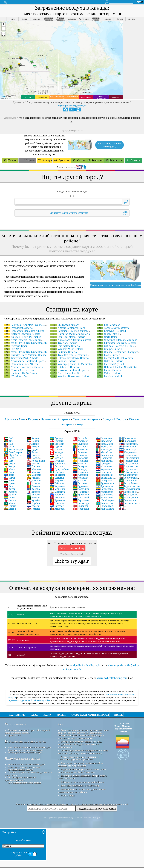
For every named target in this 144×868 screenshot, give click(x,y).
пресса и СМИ (14, 735)
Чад (8, 444)
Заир (9, 475)
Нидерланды (129, 458)
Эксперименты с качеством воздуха (25, 750)
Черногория (129, 461)
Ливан (33, 444)
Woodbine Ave (16, 376)
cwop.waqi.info (79, 766)
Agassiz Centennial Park (68, 328)
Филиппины (129, 444)
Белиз (33, 452)
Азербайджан (130, 489)
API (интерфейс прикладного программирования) (21, 779)
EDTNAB (13, 349)
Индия (10, 506)
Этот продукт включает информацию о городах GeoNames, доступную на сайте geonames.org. (83, 752)
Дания (10, 495)
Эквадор (80, 469)
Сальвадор (105, 495)
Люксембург (129, 464)
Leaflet (3, 96)
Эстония (80, 464)
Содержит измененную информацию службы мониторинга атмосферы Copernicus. (82, 771)
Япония (34, 492)
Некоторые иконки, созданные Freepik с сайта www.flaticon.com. (82, 777)
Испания (81, 461)
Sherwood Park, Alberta (21, 358)
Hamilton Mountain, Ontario (70, 334)
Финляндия (128, 446)
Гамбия (34, 509)
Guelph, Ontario (109, 349)
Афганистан (129, 472)
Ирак (9, 480)
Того (9, 461)
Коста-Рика (36, 461)
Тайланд (57, 483)
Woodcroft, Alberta (18, 328)
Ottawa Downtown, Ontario (70, 358)
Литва (10, 509)
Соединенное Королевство (129, 504)
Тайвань (57, 503)
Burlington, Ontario (65, 346)
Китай (33, 446)
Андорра (57, 509)
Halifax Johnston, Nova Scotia (117, 367)
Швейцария (105, 500)
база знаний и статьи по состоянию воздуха (29, 747)
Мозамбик (104, 444)
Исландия (104, 466)
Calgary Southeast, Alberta (115, 358)
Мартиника (105, 509)
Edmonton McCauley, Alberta (24, 331)
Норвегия (81, 509)
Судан (33, 449)
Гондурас (104, 464)
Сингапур (81, 503)
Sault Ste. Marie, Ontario (68, 337)
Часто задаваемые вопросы (22, 758)
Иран (9, 483)
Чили (9, 478)
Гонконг (80, 455)
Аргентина (105, 486)
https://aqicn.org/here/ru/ (72, 130)
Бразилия (81, 495)
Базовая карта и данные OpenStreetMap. (80, 786)
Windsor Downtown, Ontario (70, 376)
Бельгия (80, 452)
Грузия (56, 449)
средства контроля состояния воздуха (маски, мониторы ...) (29, 774)
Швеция (57, 444)
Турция (57, 446)
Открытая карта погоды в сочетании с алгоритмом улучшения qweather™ (78, 758)
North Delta (107, 337)
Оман (9, 464)
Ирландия (104, 449)
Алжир (10, 492)
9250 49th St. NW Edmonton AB (25, 343)
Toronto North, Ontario (113, 328)
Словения (104, 438)
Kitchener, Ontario (65, 367)
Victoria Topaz (16, 346)
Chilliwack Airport (64, 325)
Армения (81, 478)
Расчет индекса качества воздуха (24, 767)
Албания (80, 475)
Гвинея (34, 486)
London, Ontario (63, 361)
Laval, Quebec (108, 355)
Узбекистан (128, 475)
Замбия (34, 497)
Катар (10, 489)
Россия (33, 506)
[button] (4, 25)
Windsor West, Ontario (67, 349)
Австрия (80, 441)
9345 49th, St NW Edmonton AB (25, 352)
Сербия (33, 503)
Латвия (34, 464)
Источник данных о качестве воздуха (26, 764)
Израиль (80, 480)
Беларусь (81, 506)
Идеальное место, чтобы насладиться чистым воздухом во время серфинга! (82, 791)
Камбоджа (104, 455)
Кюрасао (80, 472)
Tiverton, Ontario (64, 343)
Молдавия (104, 475)
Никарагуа (128, 449)
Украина (57, 486)
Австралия (105, 492)
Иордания (104, 458)
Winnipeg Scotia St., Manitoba (71, 364)
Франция (81, 449)
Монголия (104, 446)
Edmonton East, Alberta (21, 364)
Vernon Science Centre (21, 370)
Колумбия (81, 489)
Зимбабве (104, 441)
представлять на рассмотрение (96, 809)
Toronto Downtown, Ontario (23, 367)
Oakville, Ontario (110, 361)
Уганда (33, 478)
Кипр (9, 466)
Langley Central (109, 376)
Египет (56, 455)
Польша (57, 461)
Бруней (57, 458)
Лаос (9, 486)
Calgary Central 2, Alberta (22, 334)
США (9, 446)
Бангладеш (105, 497)
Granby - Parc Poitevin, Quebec (25, 355)
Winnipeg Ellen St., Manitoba (117, 340)
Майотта (57, 492)
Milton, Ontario (109, 373)
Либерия (57, 497)
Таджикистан (129, 486)
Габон (10, 497)
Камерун (81, 446)
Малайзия (104, 452)
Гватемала (128, 438)
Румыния (58, 500)
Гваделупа (128, 441)
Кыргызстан (129, 466)
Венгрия (80, 466)
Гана (9, 472)
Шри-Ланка (13, 455)
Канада (57, 452)
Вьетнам (57, 475)
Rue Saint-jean (109, 325)
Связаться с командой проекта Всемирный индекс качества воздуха (27, 731)
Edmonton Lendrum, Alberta (117, 343)
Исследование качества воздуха (25, 741)
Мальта (34, 472)
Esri (10, 98)
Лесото (33, 495)
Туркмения (105, 483)
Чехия (33, 441)
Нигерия (57, 472)
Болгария (104, 472)
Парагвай (81, 497)
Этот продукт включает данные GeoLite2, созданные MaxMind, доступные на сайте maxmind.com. (80, 744)
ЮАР (9, 441)
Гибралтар (105, 506)
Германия (81, 500)
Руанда (56, 438)
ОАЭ (9, 438)
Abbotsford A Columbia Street (71, 340)
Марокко (57, 480)
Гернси (56, 441)
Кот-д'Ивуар (13, 449)
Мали (10, 469)
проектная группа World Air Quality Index (30, 700)
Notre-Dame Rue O (65, 373)
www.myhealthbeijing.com (112, 678)
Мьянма (34, 475)
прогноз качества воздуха (20, 770)
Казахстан (104, 503)
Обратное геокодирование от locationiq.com (83, 782)
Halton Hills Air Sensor (21, 373)
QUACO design (68, 796)
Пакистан (81, 492)
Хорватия (104, 469)
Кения (33, 438)
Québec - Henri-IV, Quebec (23, 337)
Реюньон (58, 495)
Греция (34, 466)
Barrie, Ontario (109, 370)
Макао (10, 503)
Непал (10, 500)
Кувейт (34, 500)
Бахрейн (80, 438)
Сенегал (57, 478)
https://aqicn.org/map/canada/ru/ (72, 106)
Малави (34, 469)
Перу (9, 458)
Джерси (34, 480)
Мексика (57, 489)
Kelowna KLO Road (111, 331)
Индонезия (128, 452)
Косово (33, 489)
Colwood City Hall (110, 364)
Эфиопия (81, 458)
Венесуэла (104, 489)
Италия (34, 483)
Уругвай (57, 506)
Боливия (80, 444)
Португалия (128, 469)
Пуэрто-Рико (60, 469)
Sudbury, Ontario (64, 352)
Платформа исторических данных (25, 783)
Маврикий (105, 461)
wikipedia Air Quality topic (85, 665)
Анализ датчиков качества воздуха (25, 752)
